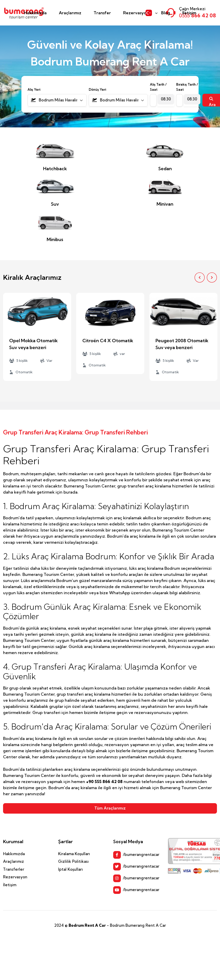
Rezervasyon (136, 13)
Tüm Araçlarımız (110, 808)
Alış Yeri (34, 89)
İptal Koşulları (70, 869)
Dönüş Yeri (97, 89)
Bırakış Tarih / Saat (187, 87)
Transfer (102, 13)
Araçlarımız (70, 13)
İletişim (189, 13)
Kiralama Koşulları (74, 854)
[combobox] (57, 100)
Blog (166, 13)
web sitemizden (191, 782)
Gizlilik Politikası (73, 861)
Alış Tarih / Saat (158, 87)
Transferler (14, 869)
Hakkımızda (35, 13)
